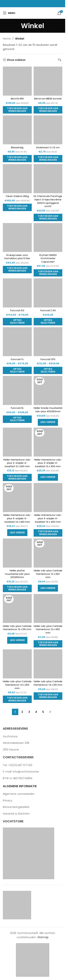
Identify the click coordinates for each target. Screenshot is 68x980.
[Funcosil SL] (17, 390)
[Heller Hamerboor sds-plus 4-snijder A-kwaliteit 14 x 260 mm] (17, 498)
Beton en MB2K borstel (48, 99)
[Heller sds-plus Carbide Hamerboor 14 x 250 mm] (17, 664)
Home (7, 39)
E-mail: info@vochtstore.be (21, 772)
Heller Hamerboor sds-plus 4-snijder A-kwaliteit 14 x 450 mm (48, 518)
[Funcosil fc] (17, 342)
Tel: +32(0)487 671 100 (18, 765)
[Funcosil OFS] (48, 342)
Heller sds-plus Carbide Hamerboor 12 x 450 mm (48, 629)
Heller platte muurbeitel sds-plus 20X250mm (17, 574)
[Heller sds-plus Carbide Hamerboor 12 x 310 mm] (17, 609)
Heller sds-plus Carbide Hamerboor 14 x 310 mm (48, 683)
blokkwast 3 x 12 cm (48, 147)
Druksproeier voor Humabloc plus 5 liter (17, 257)
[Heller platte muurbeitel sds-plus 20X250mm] (17, 553)
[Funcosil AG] (17, 293)
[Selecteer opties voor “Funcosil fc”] (17, 370)
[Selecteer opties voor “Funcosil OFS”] (48, 370)
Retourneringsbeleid (16, 807)
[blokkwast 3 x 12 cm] (48, 130)
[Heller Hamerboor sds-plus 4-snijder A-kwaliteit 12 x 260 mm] (17, 442)
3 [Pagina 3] (29, 712)
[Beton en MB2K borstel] (48, 81)
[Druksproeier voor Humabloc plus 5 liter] (17, 238)
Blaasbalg (17, 147)
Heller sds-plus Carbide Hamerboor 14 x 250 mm (17, 685)
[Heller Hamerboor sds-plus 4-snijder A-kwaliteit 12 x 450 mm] (48, 442)
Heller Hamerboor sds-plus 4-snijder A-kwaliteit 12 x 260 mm (17, 463)
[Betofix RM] (17, 81)
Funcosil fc (17, 359)
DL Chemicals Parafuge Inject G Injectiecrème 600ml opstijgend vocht (48, 201)
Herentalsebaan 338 (16, 743)
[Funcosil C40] (48, 293)
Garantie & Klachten (16, 814)
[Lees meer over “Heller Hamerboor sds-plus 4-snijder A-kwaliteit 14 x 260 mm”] (17, 533)
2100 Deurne (11, 750)
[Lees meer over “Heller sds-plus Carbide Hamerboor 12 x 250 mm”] (48, 588)
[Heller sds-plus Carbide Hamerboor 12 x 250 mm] (48, 553)
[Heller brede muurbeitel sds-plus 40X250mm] (48, 390)
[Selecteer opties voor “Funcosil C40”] (48, 322)
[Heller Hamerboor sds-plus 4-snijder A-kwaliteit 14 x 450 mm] (48, 498)
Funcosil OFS (48, 359)
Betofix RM (17, 99)
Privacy (8, 801)
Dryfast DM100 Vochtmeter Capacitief (48, 258)
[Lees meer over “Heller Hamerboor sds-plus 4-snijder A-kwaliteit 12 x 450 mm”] (48, 477)
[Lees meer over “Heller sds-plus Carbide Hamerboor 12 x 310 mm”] (17, 640)
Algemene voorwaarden (19, 794)
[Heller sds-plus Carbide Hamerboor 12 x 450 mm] (48, 609)
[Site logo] (33, 13)
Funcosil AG (17, 310)
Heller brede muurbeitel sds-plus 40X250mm (48, 410)
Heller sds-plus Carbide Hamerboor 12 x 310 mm (17, 628)
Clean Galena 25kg (17, 196)
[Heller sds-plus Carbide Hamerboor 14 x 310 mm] (48, 664)
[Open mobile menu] (9, 13)
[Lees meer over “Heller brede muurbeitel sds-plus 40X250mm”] (48, 422)
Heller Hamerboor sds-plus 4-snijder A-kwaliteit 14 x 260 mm (17, 518)
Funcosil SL (17, 408)
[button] (17, 110)
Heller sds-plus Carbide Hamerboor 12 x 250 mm (48, 574)
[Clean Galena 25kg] (17, 179)
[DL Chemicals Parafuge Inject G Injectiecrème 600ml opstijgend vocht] (48, 179)
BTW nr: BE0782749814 (18, 778)
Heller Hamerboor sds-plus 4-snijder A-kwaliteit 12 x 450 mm (48, 463)
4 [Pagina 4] (36, 712)
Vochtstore (10, 737)
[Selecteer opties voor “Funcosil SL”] (17, 419)
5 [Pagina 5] (43, 712)
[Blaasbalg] (17, 130)
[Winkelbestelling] (59, 60)
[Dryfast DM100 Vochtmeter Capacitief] (48, 238)
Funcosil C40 (48, 310)
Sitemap (43, 937)
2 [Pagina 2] (22, 712)
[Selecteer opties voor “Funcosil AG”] (17, 322)
